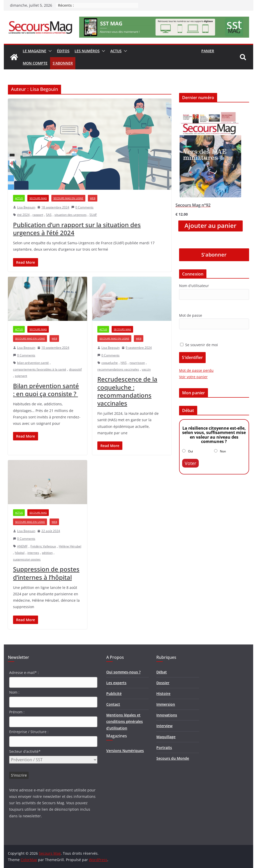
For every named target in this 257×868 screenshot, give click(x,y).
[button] (49, 51)
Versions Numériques (125, 751)
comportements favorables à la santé (40, 369)
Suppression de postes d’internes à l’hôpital (46, 573)
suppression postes (27, 559)
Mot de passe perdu (196, 370)
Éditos (63, 51)
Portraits (164, 748)
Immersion (166, 704)
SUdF (93, 215)
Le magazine (34, 51)
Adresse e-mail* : (24, 673)
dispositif (75, 369)
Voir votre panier (193, 377)
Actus (116, 51)
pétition (47, 553)
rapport (38, 215)
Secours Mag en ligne (68, 198)
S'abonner (214, 255)
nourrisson (137, 363)
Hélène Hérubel (70, 546)
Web (93, 198)
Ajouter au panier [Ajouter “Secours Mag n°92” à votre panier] (210, 226)
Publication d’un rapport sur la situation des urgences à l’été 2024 (77, 229)
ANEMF (22, 546)
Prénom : (17, 712)
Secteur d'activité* (25, 751)
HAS (124, 363)
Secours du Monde (173, 758)
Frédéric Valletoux (43, 546)
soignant (21, 376)
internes (33, 553)
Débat (162, 672)
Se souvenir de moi (199, 345)
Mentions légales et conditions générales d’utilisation (125, 721)
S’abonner (63, 63)
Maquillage (166, 737)
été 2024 (23, 215)
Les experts (116, 683)
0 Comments (82, 207)
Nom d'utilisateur (194, 286)
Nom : (14, 692)
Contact (113, 704)
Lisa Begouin (26, 207)
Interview (164, 726)
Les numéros (87, 51)
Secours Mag (38, 198)
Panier (208, 51)
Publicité (114, 694)
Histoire (163, 694)
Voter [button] (190, 463)
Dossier (163, 683)
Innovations (167, 715)
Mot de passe (191, 315)
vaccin (146, 369)
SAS (49, 215)
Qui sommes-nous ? (123, 672)
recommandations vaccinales (118, 369)
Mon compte (35, 63)
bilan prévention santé (33, 363)
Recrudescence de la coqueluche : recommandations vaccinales (127, 391)
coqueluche (110, 363)
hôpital (20, 553)
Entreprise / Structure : (29, 732)
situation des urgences (71, 215)
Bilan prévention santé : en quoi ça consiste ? (46, 390)
